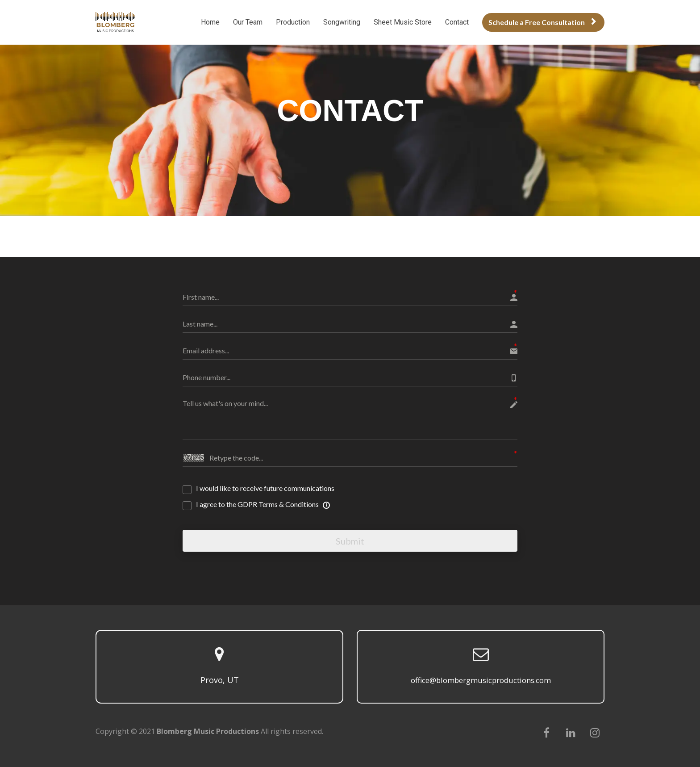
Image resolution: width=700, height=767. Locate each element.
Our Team (248, 22)
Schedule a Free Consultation (542, 22)
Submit (350, 540)
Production (293, 22)
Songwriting (342, 22)
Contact (457, 22)
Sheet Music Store (403, 22)
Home (210, 22)
